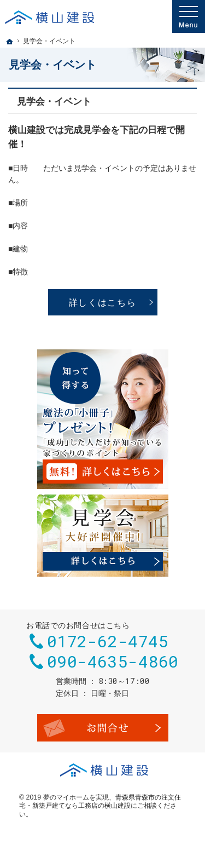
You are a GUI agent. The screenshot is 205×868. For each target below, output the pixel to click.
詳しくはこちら (102, 302)
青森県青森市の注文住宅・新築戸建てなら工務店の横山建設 (100, 802)
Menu (189, 16)
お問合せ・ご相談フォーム (103, 728)
